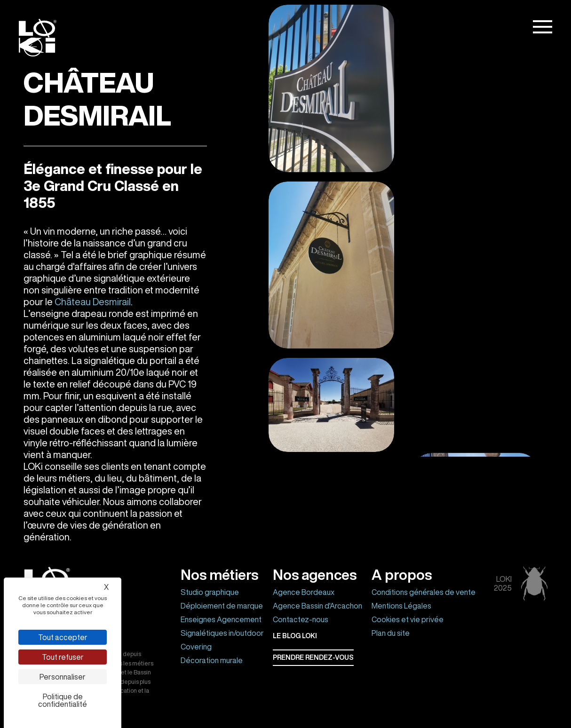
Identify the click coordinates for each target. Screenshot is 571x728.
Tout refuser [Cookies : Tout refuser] (63, 657)
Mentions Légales (401, 606)
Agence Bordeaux (304, 592)
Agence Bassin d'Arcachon (317, 606)
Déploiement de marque (222, 606)
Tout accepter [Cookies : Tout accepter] (63, 637)
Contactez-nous (301, 619)
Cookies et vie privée (408, 619)
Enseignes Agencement (221, 619)
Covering (196, 647)
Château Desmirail (93, 302)
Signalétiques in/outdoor (222, 633)
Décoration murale (212, 660)
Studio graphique (210, 592)
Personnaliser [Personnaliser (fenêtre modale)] (63, 677)
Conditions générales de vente (424, 592)
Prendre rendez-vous (313, 657)
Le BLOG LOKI (295, 636)
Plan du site (391, 633)
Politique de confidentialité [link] (63, 700)
